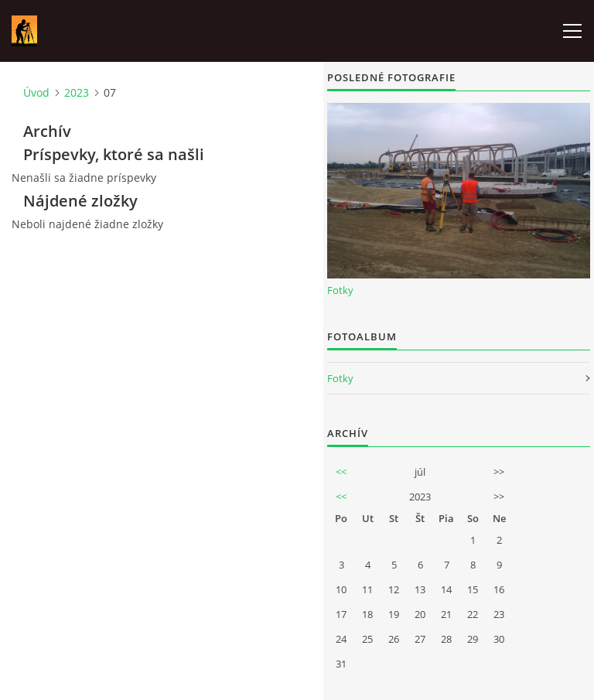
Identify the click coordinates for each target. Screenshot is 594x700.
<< (341, 472)
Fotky (340, 290)
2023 (77, 92)
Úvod (36, 92)
